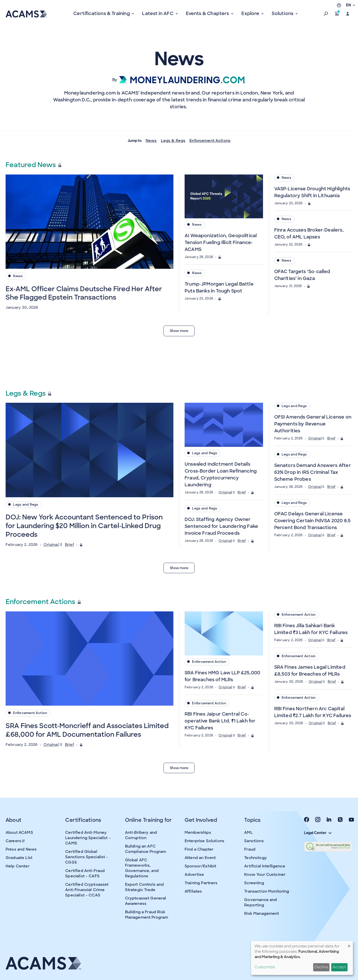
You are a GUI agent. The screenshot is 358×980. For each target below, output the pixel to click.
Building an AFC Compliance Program (146, 849)
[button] (326, 14)
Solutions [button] (283, 14)
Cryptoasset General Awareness (146, 901)
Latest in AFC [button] (158, 14)
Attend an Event (200, 858)
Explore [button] (251, 14)
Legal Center (318, 833)
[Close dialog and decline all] (349, 944)
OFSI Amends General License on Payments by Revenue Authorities (313, 424)
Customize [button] (265, 967)
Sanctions (254, 841)
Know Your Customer (265, 875)
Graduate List (19, 858)
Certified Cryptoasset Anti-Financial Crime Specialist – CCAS (87, 890)
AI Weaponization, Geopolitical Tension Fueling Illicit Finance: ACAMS (221, 243)
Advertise (194, 875)
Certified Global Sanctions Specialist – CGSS (87, 857)
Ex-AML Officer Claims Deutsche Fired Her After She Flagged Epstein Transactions (84, 293)
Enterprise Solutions (204, 841)
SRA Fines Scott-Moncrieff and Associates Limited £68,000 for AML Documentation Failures (87, 730)
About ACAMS (19, 833)
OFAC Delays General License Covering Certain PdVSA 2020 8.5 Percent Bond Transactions (313, 521)
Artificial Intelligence (265, 866)
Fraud (250, 849)
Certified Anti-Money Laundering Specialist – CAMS (88, 838)
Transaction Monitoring (267, 891)
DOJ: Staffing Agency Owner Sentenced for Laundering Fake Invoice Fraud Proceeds (221, 526)
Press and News (21, 849)
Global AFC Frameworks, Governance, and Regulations (142, 868)
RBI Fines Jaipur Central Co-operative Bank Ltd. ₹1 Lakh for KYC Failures (220, 721)
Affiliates (193, 891)
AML (248, 833)
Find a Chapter (199, 849)
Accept (339, 967)
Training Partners (201, 883)
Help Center (18, 866)
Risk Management (261, 914)
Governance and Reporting (260, 902)
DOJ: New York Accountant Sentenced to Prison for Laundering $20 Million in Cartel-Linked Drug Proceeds (84, 526)
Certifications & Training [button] (102, 14)
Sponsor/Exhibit (200, 866)
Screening (254, 883)
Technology (256, 858)
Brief (70, 545)
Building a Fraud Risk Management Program (147, 915)
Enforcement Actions (210, 141)
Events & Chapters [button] (208, 14)
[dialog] (302, 958)
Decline (321, 967)
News (151, 141)
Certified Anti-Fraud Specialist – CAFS (85, 873)
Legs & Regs (173, 141)
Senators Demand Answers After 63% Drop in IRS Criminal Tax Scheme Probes (313, 472)
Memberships (198, 833)
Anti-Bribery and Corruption (141, 835)
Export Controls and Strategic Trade (144, 887)
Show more (179, 331)
